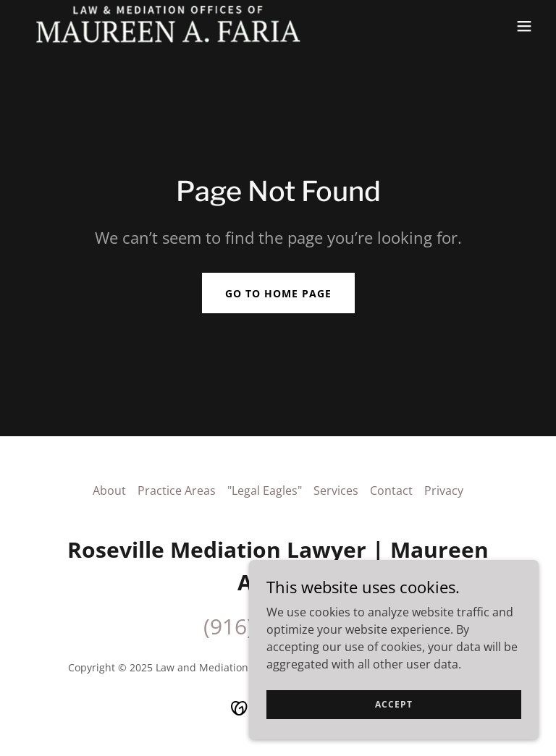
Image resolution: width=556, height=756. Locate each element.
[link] (168, 26)
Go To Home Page (278, 293)
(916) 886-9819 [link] (278, 626)
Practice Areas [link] (177, 490)
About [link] (109, 490)
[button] (524, 26)
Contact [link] (391, 490)
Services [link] (336, 490)
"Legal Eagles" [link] (265, 490)
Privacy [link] (444, 490)
